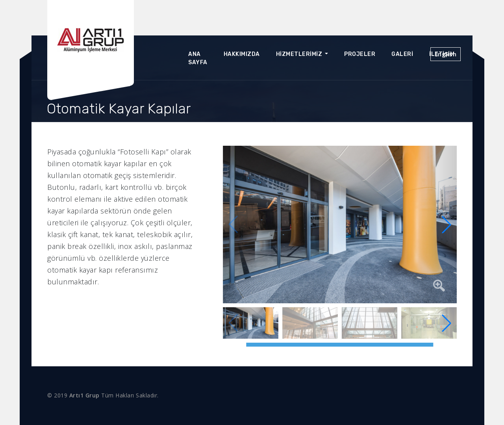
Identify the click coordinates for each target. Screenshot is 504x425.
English (446, 54)
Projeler (360, 54)
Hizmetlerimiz (300, 54)
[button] (447, 225)
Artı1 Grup (84, 395)
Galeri (402, 54)
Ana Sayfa (198, 58)
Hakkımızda (242, 54)
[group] (340, 225)
